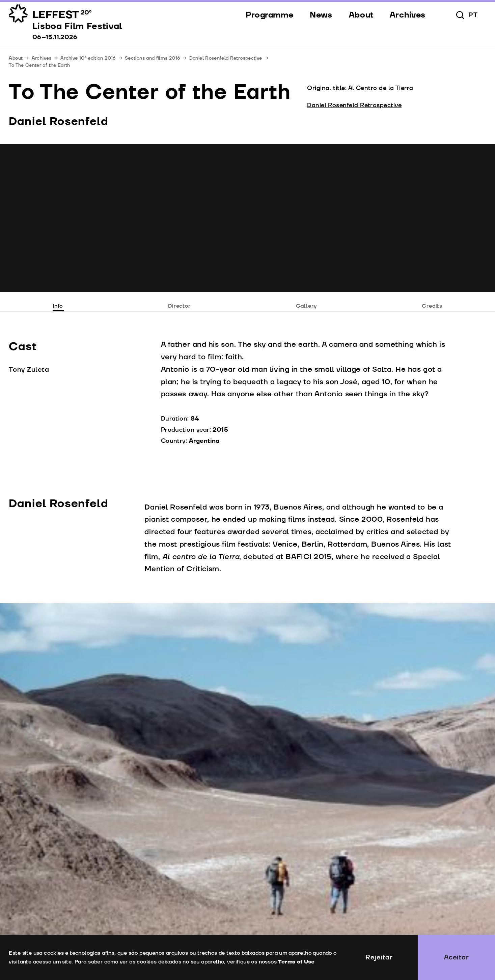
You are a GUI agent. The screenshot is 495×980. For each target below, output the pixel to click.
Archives (42, 58)
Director (179, 306)
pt (473, 15)
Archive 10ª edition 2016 (88, 58)
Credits (432, 306)
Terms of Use (296, 962)
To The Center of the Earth (39, 65)
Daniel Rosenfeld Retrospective (226, 58)
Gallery (306, 306)
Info (58, 306)
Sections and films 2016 (153, 58)
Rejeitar (379, 957)
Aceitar (457, 957)
